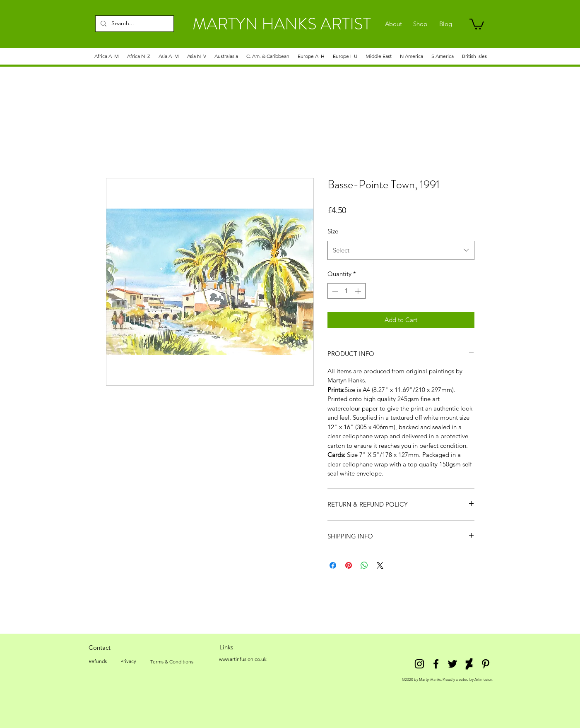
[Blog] (446, 24)
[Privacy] (129, 661)
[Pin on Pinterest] (349, 565)
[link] (477, 23)
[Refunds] (98, 661)
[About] (393, 24)
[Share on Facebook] (333, 565)
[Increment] (359, 291)
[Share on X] (380, 565)
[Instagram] (419, 664)
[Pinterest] (486, 664)
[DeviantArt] (469, 664)
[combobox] (401, 250)
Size (333, 231)
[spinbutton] (346, 291)
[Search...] (134, 24)
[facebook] (436, 664)
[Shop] (420, 24)
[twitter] (452, 664)
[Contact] (100, 647)
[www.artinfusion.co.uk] (243, 659)
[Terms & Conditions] (172, 662)
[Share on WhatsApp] (364, 565)
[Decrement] (334, 291)
